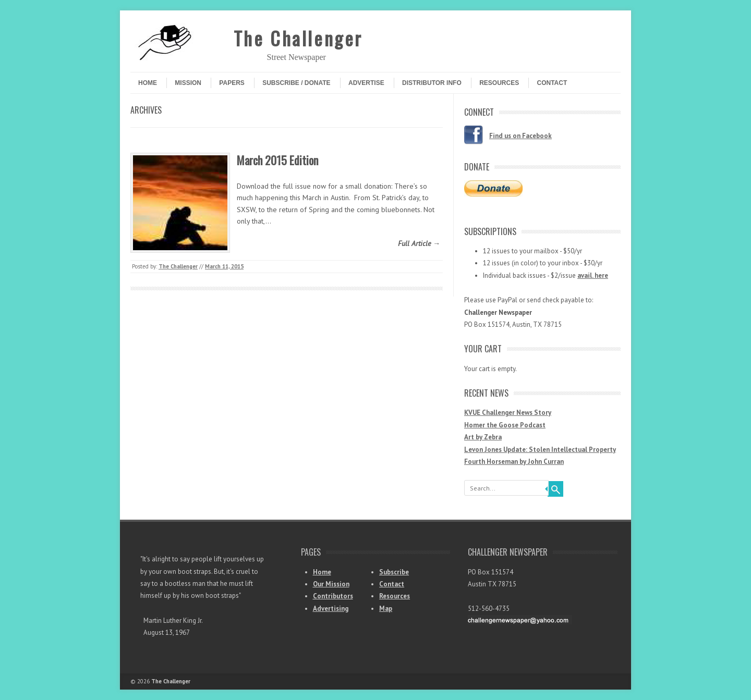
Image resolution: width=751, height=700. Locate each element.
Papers (232, 83)
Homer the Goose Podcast (505, 425)
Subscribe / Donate (296, 83)
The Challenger (298, 38)
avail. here (593, 275)
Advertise (366, 83)
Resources (499, 83)
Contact (552, 83)
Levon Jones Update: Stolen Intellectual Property (540, 450)
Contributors (333, 596)
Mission (188, 83)
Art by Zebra (483, 437)
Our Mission (331, 584)
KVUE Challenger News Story (508, 413)
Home (148, 83)
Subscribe (394, 572)
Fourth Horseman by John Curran (514, 462)
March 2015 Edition (277, 160)
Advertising (331, 609)
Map (386, 609)
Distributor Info (432, 83)
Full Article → (419, 243)
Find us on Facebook (520, 136)
